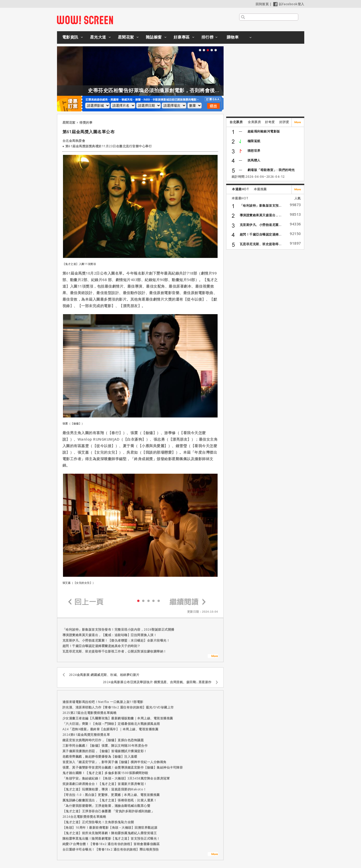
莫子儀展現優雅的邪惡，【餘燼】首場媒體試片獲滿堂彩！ (105, 751)
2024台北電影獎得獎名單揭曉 (84, 817)
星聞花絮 (126, 37)
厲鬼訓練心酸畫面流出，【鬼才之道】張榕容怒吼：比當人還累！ (110, 800)
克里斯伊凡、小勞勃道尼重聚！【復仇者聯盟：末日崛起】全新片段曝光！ (116, 640)
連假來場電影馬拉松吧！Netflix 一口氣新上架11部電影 (103, 702)
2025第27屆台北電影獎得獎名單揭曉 (90, 713)
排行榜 (208, 37)
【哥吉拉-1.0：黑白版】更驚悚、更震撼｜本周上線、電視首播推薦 (111, 795)
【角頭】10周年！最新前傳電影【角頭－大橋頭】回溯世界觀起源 (110, 828)
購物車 (233, 37)
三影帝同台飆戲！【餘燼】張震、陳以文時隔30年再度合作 (105, 746)
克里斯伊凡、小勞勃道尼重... (261, 225)
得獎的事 (86, 122)
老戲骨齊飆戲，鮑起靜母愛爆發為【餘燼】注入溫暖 (100, 756)
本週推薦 (260, 189)
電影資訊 (70, 37)
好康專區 (182, 37)
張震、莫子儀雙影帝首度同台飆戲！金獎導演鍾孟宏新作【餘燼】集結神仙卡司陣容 (123, 767)
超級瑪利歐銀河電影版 (264, 131)
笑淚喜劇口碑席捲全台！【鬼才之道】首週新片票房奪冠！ (105, 784)
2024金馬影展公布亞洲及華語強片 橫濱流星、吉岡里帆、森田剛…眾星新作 (157, 682)
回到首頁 (262, 4)
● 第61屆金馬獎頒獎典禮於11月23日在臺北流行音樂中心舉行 (107, 146)
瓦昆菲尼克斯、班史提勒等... (261, 244)
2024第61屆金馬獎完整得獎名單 (86, 735)
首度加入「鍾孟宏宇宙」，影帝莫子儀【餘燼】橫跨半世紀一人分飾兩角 (115, 762)
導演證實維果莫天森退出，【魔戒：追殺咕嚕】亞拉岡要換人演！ (110, 635)
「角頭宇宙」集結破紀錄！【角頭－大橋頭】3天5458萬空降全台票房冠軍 (116, 778)
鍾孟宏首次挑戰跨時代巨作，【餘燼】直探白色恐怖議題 (103, 740)
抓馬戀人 (254, 160)
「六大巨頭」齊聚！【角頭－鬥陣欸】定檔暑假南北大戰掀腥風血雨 (111, 724)
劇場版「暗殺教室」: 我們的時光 (271, 170)
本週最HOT (240, 189)
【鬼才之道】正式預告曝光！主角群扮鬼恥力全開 (98, 822)
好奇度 (270, 122)
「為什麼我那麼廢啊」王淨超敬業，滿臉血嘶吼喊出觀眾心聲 (106, 806)
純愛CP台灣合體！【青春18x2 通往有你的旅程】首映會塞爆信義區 (111, 844)
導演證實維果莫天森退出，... (261, 215)
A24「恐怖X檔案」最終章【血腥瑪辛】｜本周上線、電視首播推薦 (110, 729)
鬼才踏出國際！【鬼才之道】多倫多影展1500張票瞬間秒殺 (105, 773)
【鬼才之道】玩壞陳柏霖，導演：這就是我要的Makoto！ (104, 789)
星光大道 (98, 37)
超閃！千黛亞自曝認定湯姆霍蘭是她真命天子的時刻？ (102, 646)
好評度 (284, 122)
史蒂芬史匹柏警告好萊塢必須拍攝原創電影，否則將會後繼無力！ (182, 90)
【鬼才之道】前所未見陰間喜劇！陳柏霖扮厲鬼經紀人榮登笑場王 (110, 833)
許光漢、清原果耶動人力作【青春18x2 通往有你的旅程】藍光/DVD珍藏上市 (118, 707)
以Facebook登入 (289, 4)
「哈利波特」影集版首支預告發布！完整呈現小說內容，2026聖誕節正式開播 (118, 629)
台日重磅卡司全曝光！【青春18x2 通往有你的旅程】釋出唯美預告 (111, 849)
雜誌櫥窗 (154, 37)
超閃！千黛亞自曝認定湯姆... (261, 234)
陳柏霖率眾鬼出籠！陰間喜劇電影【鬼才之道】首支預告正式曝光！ (111, 838)
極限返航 (254, 141)
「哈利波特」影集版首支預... (261, 205)
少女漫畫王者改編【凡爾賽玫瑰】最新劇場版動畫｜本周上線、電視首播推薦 (118, 718)
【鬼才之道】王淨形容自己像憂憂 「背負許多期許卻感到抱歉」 (109, 811)
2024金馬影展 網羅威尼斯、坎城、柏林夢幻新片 (104, 675)
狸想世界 (254, 151)
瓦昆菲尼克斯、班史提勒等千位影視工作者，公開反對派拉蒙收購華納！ (115, 651)
